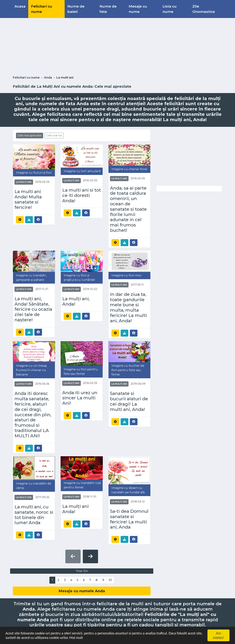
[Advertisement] (117, 46)
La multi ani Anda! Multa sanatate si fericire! (28, 199)
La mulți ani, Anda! (76, 301)
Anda (48, 78)
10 (110, 580)
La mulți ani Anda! (75, 509)
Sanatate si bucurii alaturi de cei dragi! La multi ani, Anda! (129, 401)
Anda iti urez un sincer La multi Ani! (80, 398)
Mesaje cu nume (138, 9)
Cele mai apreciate (30, 135)
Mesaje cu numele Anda (82, 591)
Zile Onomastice (204, 9)
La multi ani (24, 182)
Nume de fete (108, 9)
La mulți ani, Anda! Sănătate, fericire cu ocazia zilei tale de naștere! (33, 309)
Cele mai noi (54, 135)
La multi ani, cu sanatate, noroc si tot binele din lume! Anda (34, 515)
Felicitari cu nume (42, 9)
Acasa (20, 6)
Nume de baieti (76, 9)
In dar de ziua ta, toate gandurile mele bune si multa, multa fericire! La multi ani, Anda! (128, 308)
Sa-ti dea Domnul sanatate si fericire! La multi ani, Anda (129, 519)
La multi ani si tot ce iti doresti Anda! (82, 195)
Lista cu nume (170, 9)
